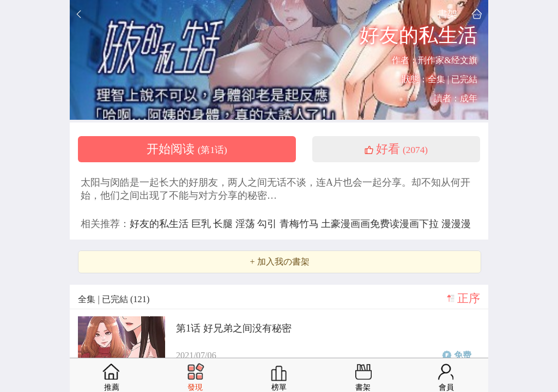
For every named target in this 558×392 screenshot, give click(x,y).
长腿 (224, 224)
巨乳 (202, 224)
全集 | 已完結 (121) (114, 299)
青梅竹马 (301, 224)
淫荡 (247, 224)
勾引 (268, 224)
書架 (447, 14)
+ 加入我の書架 (279, 262)
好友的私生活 (160, 224)
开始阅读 (187, 149)
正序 (469, 298)
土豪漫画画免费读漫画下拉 (381, 224)
